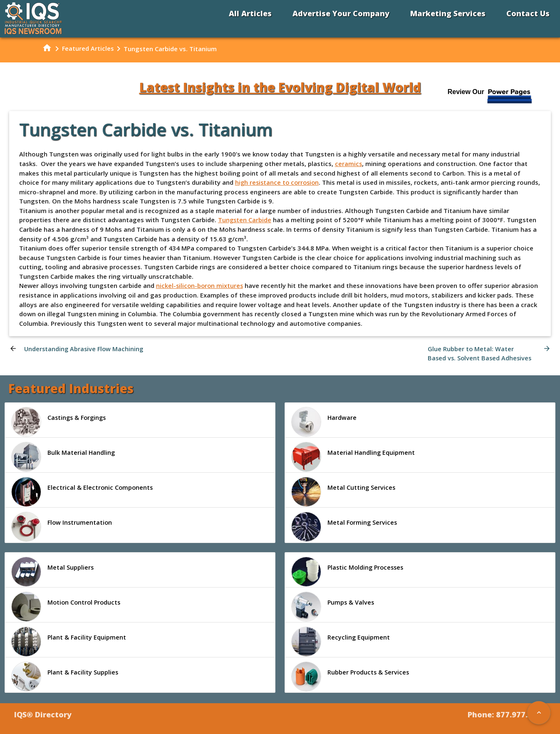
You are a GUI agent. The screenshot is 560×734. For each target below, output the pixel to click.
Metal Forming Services (345, 527)
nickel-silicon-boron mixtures (201, 285)
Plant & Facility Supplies (65, 677)
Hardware (324, 422)
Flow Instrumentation (62, 527)
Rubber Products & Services (351, 677)
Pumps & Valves (333, 607)
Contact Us (528, 13)
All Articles (250, 13)
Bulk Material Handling (64, 457)
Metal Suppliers (53, 572)
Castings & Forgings (60, 422)
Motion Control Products (67, 607)
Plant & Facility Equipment (69, 642)
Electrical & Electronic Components (83, 492)
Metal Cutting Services (344, 492)
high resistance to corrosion (279, 182)
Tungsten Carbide (245, 220)
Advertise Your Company (341, 13)
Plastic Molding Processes (349, 572)
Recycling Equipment (341, 642)
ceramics (349, 164)
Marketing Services (448, 13)
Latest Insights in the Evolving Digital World (280, 87)
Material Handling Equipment (354, 457)
